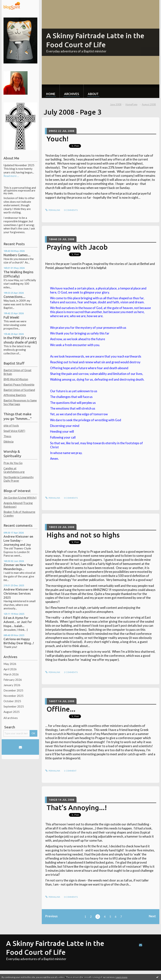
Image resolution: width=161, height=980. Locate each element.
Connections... (14, 297)
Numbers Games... (17, 255)
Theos (7, 436)
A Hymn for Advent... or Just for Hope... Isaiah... (18, 622)
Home (51, 94)
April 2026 (10, 669)
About (93, 94)
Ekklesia (9, 441)
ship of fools (11, 425)
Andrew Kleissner (16, 536)
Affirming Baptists (15, 395)
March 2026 (11, 674)
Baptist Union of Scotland (19, 390)
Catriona (10, 639)
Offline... (61, 709)
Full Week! (11, 317)
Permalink (53, 210)
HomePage (131, 104)
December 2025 (13, 690)
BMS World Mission (16, 379)
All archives (11, 718)
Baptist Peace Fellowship (19, 384)
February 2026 (13, 680)
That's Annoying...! (77, 808)
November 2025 (13, 696)
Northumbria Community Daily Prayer (19, 479)
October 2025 (12, 701)
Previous (51, 916)
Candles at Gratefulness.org (14, 470)
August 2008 (149, 104)
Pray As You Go (13, 463)
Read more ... (11, 176)
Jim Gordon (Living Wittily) (20, 498)
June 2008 (116, 104)
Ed (5, 618)
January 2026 (12, 685)
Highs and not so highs (83, 535)
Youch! (58, 139)
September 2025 (14, 706)
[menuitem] (51, 91)
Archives (72, 94)
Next (152, 916)
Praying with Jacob (77, 247)
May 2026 (10, 664)
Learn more (122, 977)
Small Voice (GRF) (14, 431)
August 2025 (12, 712)
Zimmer (9, 565)
